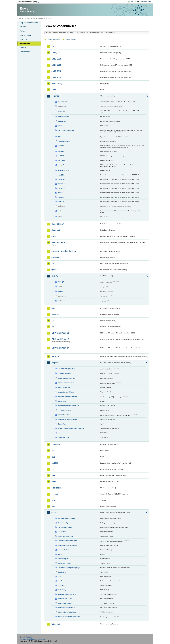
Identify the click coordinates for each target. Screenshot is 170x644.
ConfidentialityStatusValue (67, 541)
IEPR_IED (56, 357)
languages (62, 160)
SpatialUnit (62, 572)
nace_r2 (61, 165)
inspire (55, 363)
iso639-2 (61, 146)
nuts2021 (61, 197)
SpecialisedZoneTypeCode (68, 420)
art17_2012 (56, 71)
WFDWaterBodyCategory (67, 608)
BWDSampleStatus (65, 527)
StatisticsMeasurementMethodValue (71, 428)
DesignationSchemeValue (67, 378)
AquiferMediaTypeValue (66, 369)
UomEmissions (63, 581)
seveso (55, 494)
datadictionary (58, 224)
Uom (60, 577)
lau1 (53, 451)
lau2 (53, 457)
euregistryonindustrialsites (64, 251)
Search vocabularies (54, 40)
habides (55, 314)
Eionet (29, 18)
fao (53, 264)
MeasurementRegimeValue (68, 396)
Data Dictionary (37, 18)
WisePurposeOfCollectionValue (69, 617)
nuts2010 (61, 184)
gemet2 (55, 276)
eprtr (54, 236)
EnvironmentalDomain (66, 383)
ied (53, 327)
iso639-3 (61, 151)
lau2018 (55, 463)
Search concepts (71, 40)
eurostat (55, 257)
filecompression (64, 141)
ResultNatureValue (65, 415)
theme (60, 433)
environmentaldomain (66, 130)
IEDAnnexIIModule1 (60, 333)
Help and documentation (29, 23)
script (60, 211)
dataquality (56, 230)
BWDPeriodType (64, 523)
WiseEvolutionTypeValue (67, 612)
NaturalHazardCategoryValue (68, 406)
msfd (54, 476)
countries (61, 111)
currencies (62, 121)
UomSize (61, 585)
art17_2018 (56, 77)
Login (132, 2)
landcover (56, 445)
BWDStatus (62, 532)
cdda (54, 90)
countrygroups (63, 117)
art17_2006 (56, 65)
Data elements (25, 35)
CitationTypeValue (64, 373)
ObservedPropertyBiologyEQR (69, 568)
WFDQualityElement (65, 603)
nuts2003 (61, 175)
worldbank (56, 624)
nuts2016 (61, 193)
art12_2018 (56, 59)
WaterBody (62, 590)
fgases (54, 270)
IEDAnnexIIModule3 (60, 339)
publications (57, 488)
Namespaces (25, 52)
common (55, 96)
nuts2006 (61, 179)
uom (53, 506)
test (53, 500)
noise (54, 482)
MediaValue (62, 401)
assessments (63, 102)
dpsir (60, 126)
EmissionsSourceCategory (68, 545)
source (60, 291)
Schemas (23, 39)
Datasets (23, 27)
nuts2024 (61, 202)
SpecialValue (63, 424)
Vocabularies (25, 44)
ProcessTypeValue (65, 410)
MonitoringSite (63, 559)
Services (23, 48)
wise (54, 513)
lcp (53, 469)
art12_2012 (56, 53)
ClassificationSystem (66, 536)
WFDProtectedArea (65, 599)
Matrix (60, 554)
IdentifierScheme (64, 388)
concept (61, 282)
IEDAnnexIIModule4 (60, 348)
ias (53, 321)
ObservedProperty (65, 563)
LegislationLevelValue (66, 392)
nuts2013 (61, 188)
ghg (53, 308)
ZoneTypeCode (63, 437)
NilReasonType (63, 170)
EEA (29, 2)
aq (53, 46)
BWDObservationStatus (66, 518)
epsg (60, 136)
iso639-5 (61, 156)
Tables (22, 31)
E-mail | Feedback (27, 637)
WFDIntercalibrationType (67, 594)
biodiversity (57, 84)
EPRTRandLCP (58, 242)
